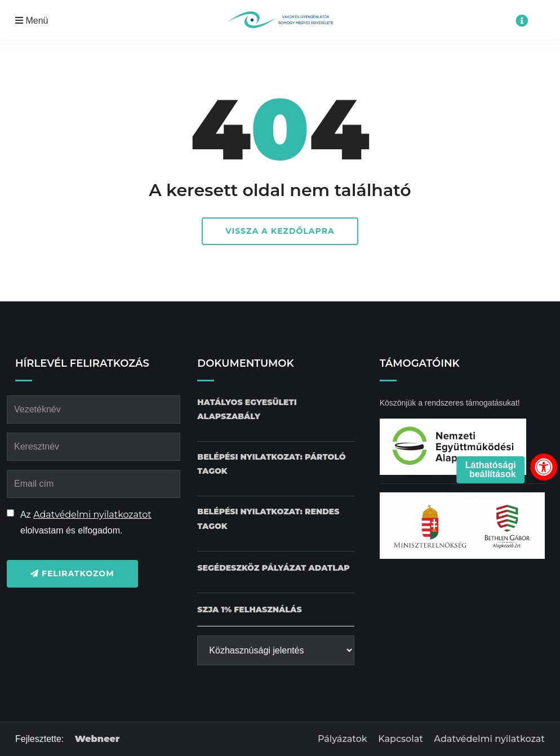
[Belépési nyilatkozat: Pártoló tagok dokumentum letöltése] (275, 464)
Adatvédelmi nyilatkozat (489, 739)
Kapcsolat (401, 739)
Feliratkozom (72, 573)
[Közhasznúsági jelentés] (275, 650)
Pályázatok (343, 739)
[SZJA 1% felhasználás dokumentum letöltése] (249, 610)
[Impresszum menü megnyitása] (522, 21)
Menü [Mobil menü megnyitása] (32, 21)
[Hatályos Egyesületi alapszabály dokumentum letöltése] (275, 410)
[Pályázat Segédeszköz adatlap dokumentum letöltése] (273, 568)
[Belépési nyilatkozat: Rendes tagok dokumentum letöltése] (275, 519)
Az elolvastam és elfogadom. (86, 522)
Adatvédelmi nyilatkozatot (92, 515)
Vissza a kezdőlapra (280, 231)
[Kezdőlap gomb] (280, 20)
